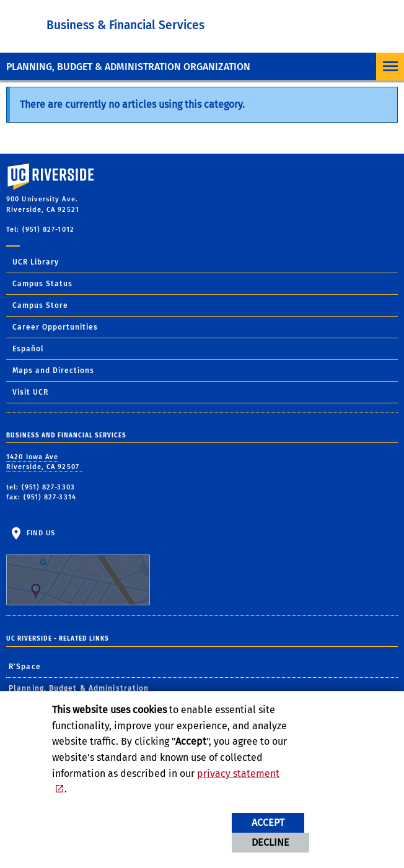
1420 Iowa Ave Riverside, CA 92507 (44, 462)
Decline (270, 842)
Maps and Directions (53, 370)
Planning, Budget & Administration (79, 688)
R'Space (25, 667)
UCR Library (36, 262)
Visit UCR (30, 392)
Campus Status (42, 284)
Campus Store (40, 305)
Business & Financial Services (125, 25)
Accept (268, 822)
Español (28, 349)
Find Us (78, 568)
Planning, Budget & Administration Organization (128, 67)
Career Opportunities (55, 327)
